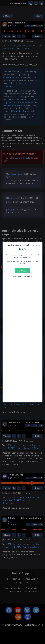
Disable (22, 271)
